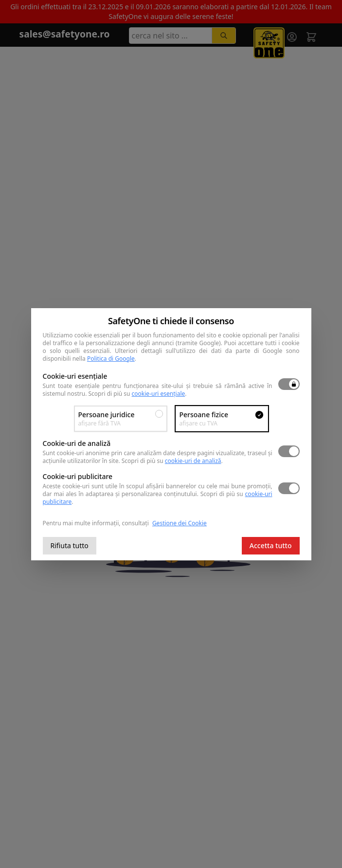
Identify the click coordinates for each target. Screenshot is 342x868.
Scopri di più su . (138, 394)
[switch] (289, 384)
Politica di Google (111, 359)
